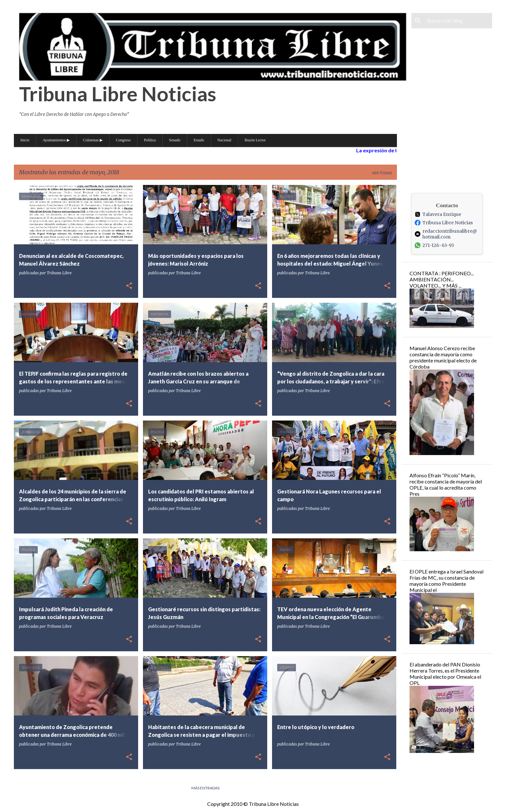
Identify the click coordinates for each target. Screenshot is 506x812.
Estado (199, 140)
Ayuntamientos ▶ (56, 140)
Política (150, 140)
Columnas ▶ (93, 140)
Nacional (224, 140)
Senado (175, 140)
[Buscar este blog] (458, 21)
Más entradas (205, 788)
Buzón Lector (255, 140)
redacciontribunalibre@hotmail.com (446, 234)
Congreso (123, 140)
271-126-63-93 (434, 245)
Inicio (25, 140)
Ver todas (382, 173)
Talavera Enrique (438, 214)
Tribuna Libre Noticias (118, 94)
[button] (129, 286)
